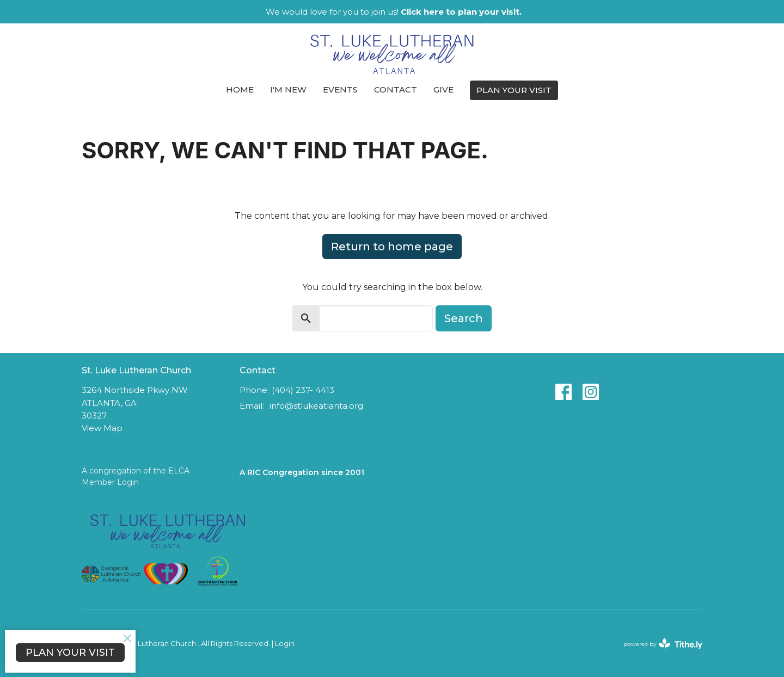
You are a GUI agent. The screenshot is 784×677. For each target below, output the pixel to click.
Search (464, 318)
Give (443, 90)
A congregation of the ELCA (136, 471)
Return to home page (392, 247)
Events (340, 90)
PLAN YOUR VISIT (514, 90)
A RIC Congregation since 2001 (302, 472)
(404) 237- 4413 (303, 390)
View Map (102, 428)
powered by (663, 644)
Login (285, 644)
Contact (396, 90)
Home (240, 90)
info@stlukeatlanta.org (316, 406)
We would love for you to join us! (394, 12)
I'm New (288, 90)
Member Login (110, 482)
